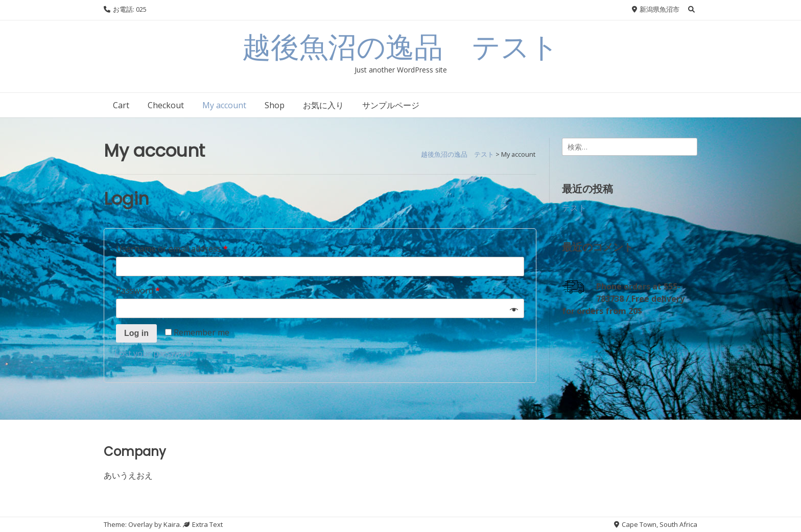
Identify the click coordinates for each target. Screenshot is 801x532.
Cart (121, 105)
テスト (574, 208)
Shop (275, 105)
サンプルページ (391, 105)
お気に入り (323, 105)
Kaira (172, 524)
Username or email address (172, 249)
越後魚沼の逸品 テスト (400, 47)
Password (138, 291)
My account (224, 105)
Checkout (166, 105)
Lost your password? (154, 353)
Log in (136, 333)
